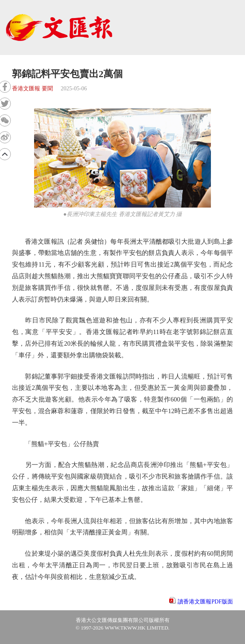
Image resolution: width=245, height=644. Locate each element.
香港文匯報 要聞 (32, 89)
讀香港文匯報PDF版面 (205, 602)
